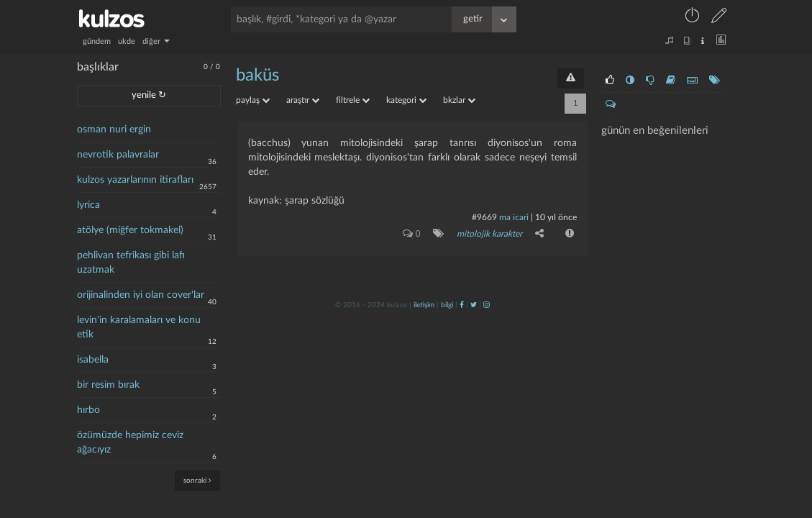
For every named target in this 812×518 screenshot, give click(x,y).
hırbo (88, 410)
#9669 (484, 217)
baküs (257, 76)
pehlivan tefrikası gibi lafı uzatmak (131, 263)
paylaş (253, 100)
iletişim (424, 304)
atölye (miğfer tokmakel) (130, 230)
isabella (93, 360)
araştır (303, 100)
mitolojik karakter (489, 234)
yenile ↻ (149, 95)
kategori (406, 100)
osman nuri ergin (114, 129)
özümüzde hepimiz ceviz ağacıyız (130, 442)
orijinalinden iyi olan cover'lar (141, 295)
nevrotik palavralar (118, 155)
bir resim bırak (108, 385)
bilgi (447, 304)
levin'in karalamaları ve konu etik (139, 327)
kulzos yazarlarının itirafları (135, 180)
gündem (97, 41)
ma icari (514, 217)
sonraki (197, 480)
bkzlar (459, 100)
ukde (127, 41)
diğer (156, 41)
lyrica (88, 205)
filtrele (353, 100)
